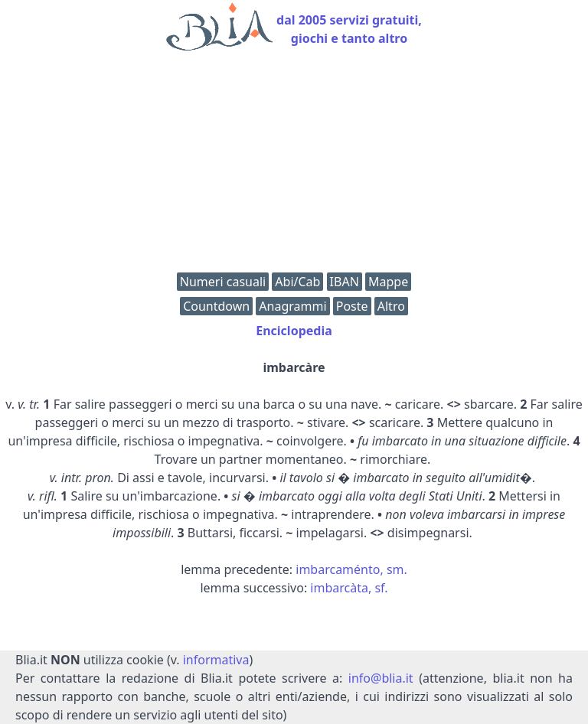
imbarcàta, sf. (349, 588)
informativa (216, 660)
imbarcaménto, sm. (351, 569)
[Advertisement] (294, 165)
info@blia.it (381, 678)
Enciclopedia (294, 331)
